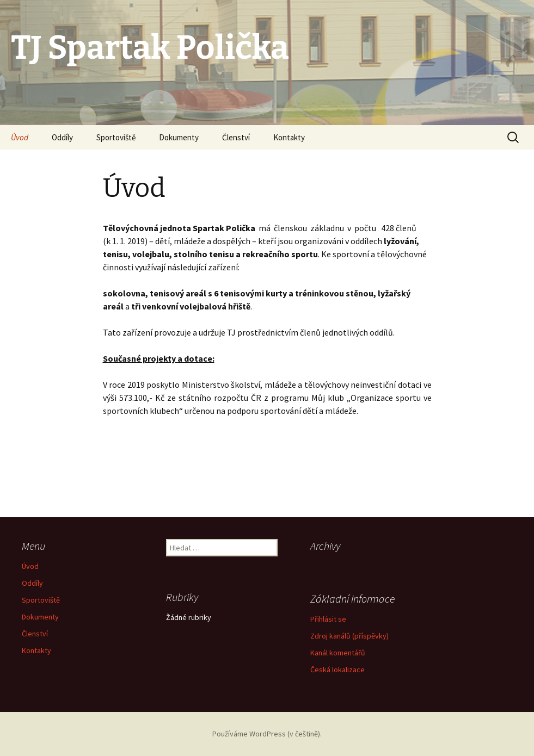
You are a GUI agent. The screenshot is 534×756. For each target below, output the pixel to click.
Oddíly (62, 137)
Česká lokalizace (337, 670)
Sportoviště (116, 137)
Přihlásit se (328, 619)
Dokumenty (179, 137)
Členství (236, 137)
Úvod (20, 137)
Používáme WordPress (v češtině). (267, 734)
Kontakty (289, 137)
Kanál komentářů (338, 653)
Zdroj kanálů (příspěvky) (349, 636)
